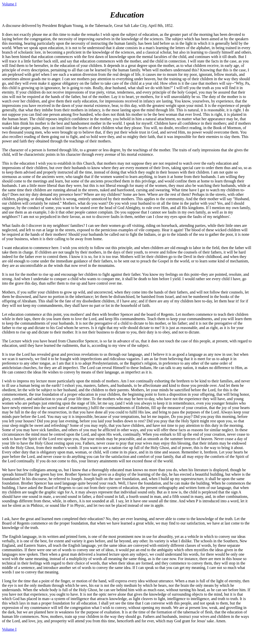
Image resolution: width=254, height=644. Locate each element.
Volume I (9, 4)
